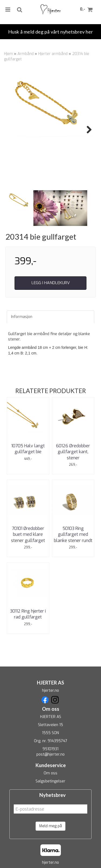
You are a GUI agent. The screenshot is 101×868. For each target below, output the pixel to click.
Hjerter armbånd (53, 54)
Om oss (50, 773)
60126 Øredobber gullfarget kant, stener (73, 452)
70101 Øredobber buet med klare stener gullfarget (28, 534)
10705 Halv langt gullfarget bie (28, 449)
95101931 (50, 749)
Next (86, 130)
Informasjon (22, 317)
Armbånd (26, 54)
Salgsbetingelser (50, 781)
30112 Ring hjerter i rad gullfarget (28, 614)
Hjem (8, 54)
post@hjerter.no (50, 754)
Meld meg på (50, 826)
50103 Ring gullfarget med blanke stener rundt (73, 534)
